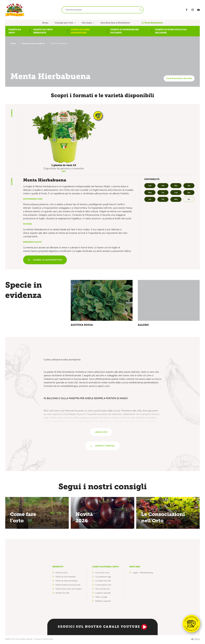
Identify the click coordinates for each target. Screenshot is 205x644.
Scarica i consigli (102, 447)
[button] (64, 136)
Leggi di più (101, 433)
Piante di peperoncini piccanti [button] (125, 31)
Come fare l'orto (102, 574)
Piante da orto (62, 574)
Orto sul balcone (102, 590)
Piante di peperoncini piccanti (68, 586)
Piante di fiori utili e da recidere (69, 590)
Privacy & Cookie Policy (44, 640)
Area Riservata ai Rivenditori (115, 23)
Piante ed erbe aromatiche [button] (80, 31)
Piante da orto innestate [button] (43, 31)
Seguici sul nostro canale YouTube (102, 628)
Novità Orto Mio (62, 594)
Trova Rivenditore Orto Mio (179, 78)
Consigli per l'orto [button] (64, 23)
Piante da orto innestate (66, 578)
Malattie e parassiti (103, 602)
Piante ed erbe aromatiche (34, 43)
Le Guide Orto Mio (103, 582)
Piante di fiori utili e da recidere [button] (171, 31)
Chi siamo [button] (87, 23)
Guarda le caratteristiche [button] (45, 260)
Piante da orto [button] (15, 31)
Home (45, 23)
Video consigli (101, 598)
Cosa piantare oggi (103, 578)
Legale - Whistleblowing (143, 574)
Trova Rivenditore (152, 23)
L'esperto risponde (103, 594)
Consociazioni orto (103, 586)
